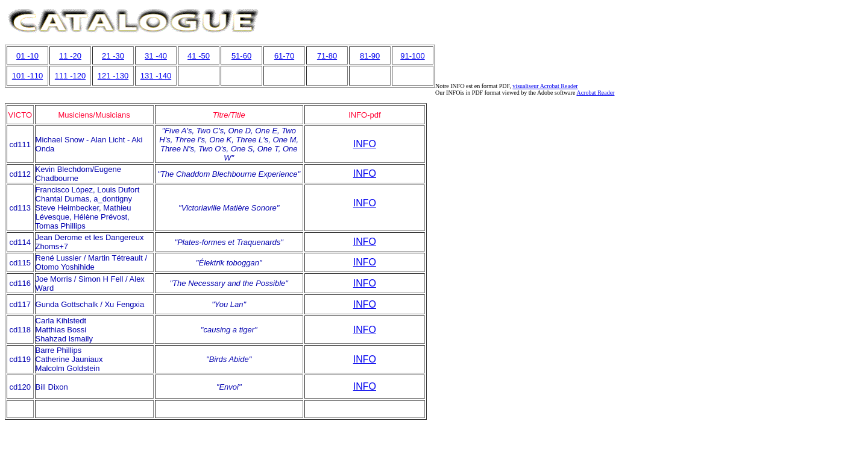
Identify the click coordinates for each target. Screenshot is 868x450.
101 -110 (27, 76)
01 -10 (27, 56)
